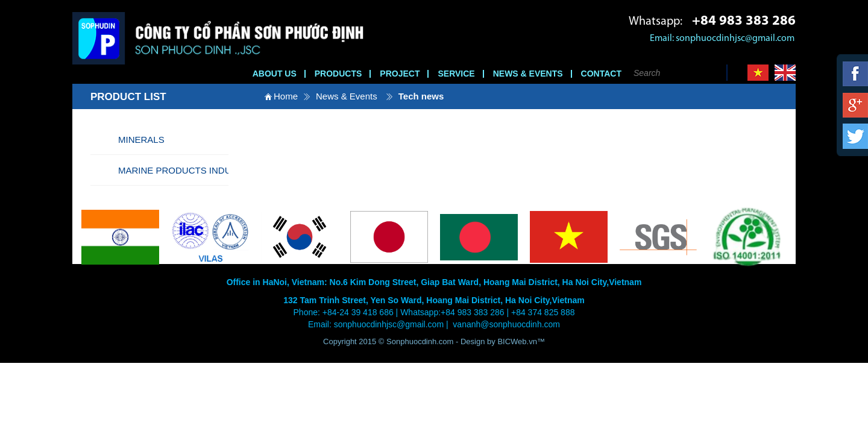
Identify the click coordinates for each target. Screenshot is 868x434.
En (785, 73)
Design (474, 341)
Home (286, 96)
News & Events (347, 96)
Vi (758, 73)
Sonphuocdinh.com (420, 341)
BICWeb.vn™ (521, 341)
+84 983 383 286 (744, 21)
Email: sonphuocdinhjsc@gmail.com (722, 39)
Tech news (421, 96)
